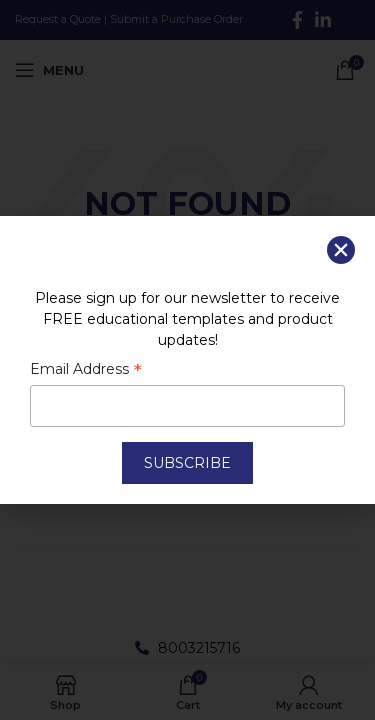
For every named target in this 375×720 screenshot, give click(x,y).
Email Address (86, 371)
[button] (341, 250)
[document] (187, 360)
